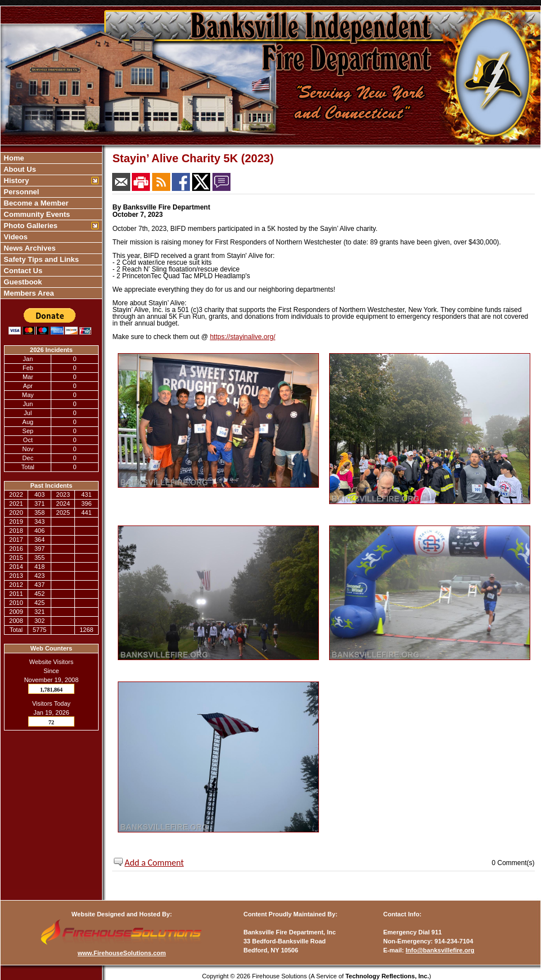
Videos (15, 237)
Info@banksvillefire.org (440, 950)
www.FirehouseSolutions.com (122, 953)
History (15, 181)
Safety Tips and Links (40, 259)
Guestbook (22, 282)
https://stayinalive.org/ (242, 337)
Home (13, 158)
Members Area (28, 293)
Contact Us (22, 271)
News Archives (29, 248)
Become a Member (35, 203)
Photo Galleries (30, 226)
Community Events (36, 214)
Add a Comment (154, 863)
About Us (19, 169)
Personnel (20, 192)
